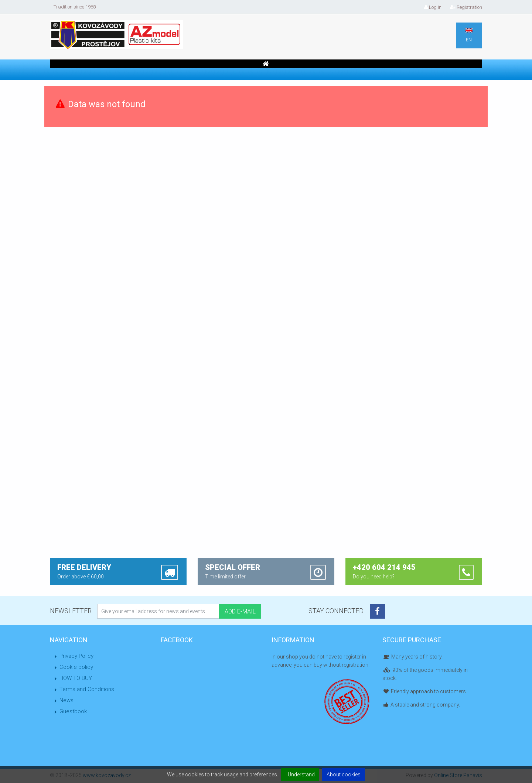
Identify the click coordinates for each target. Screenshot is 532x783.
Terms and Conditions (87, 689)
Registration (466, 7)
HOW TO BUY (76, 678)
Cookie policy (76, 667)
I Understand (300, 775)
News (66, 700)
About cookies (344, 775)
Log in (433, 7)
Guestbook (73, 711)
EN (469, 35)
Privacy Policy (76, 656)
